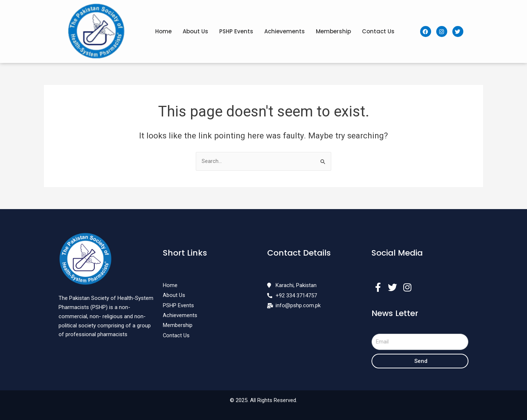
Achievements (285, 31)
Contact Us (378, 31)
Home (163, 31)
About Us (195, 31)
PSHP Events (236, 31)
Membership (333, 31)
